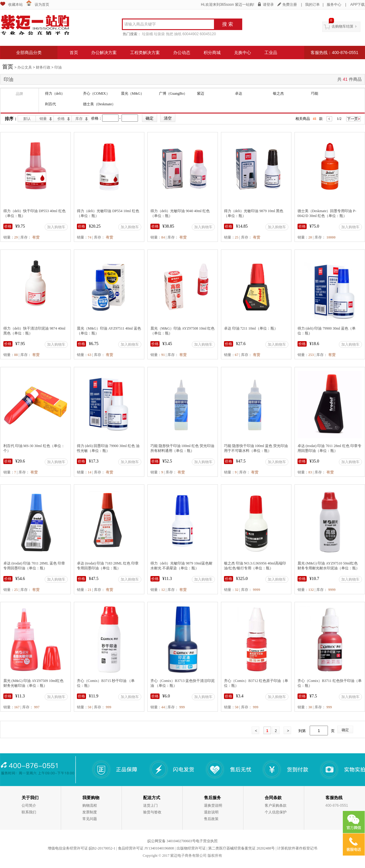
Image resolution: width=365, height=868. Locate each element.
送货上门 (150, 805)
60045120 (208, 34)
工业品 (271, 53)
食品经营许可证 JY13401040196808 (146, 848)
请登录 (268, 5)
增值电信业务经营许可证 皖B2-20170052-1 (82, 848)
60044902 (190, 34)
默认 (27, 119)
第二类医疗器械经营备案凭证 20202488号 (241, 848)
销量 (43, 119)
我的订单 (312, 5)
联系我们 (29, 812)
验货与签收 (152, 812)
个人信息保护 (276, 812)
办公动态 (182, 53)
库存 (79, 119)
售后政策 (211, 819)
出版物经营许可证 (191, 848)
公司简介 (29, 805)
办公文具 (25, 67)
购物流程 (90, 805)
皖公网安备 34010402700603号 (172, 841)
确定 (345, 730)
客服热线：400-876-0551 (334, 53)
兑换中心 (243, 53)
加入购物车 (56, 227)
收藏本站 (15, 5)
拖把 (170, 34)
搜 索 (228, 24)
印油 (58, 67)
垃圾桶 (147, 34)
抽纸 (178, 34)
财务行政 (43, 67)
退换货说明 (213, 805)
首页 (74, 53)
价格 (61, 119)
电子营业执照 (207, 841)
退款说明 (211, 812)
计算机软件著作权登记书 (297, 848)
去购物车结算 (343, 26)
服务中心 (334, 5)
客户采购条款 (276, 805)
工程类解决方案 (145, 53)
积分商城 (212, 53)
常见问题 (90, 819)
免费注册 (290, 5)
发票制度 (90, 812)
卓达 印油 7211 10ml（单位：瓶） (251, 328)
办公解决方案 (104, 53)
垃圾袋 (159, 34)
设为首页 (42, 5)
